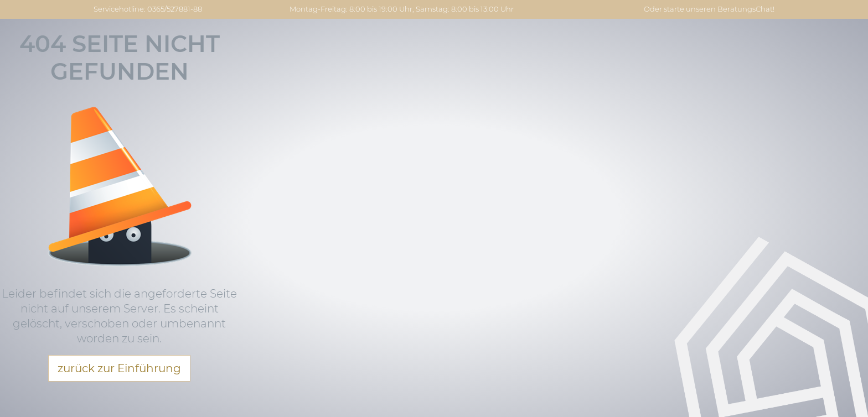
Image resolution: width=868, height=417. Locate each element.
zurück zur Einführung (119, 368)
